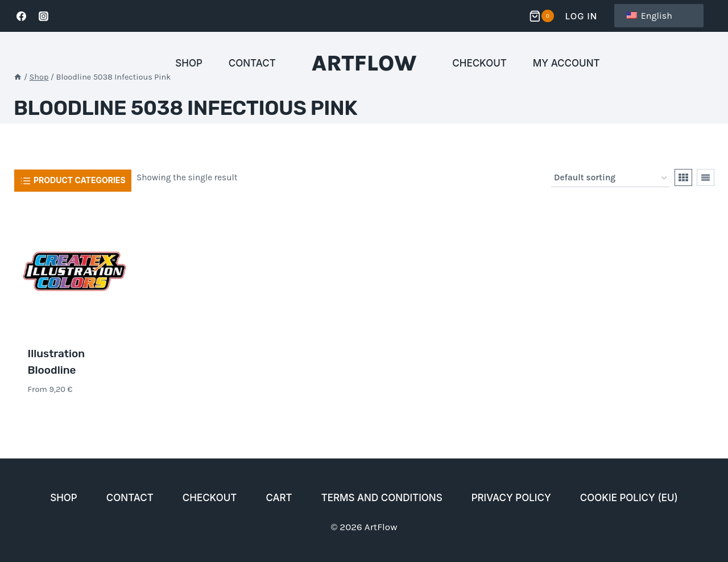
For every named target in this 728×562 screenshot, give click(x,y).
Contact (252, 63)
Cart (279, 498)
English (650, 16)
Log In (581, 16)
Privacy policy (511, 498)
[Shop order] (610, 178)
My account (566, 63)
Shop (189, 63)
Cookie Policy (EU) (629, 498)
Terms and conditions (382, 498)
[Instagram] (43, 16)
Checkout (479, 63)
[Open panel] (73, 180)
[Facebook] (21, 16)
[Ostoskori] (543, 16)
